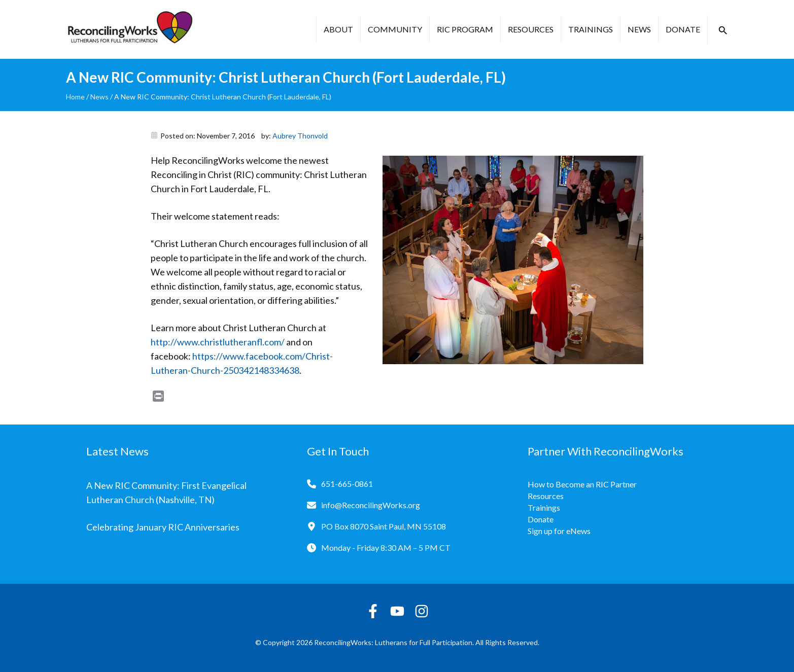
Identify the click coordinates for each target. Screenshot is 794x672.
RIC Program (465, 29)
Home (75, 97)
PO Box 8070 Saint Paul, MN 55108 (384, 526)
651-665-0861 (347, 484)
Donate (683, 29)
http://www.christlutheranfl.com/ (218, 342)
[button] (723, 30)
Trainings (591, 29)
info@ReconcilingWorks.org (371, 505)
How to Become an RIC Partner (582, 484)
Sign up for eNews (559, 531)
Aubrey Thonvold (300, 136)
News (639, 29)
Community (395, 29)
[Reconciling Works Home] (129, 29)
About (338, 29)
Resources (531, 29)
